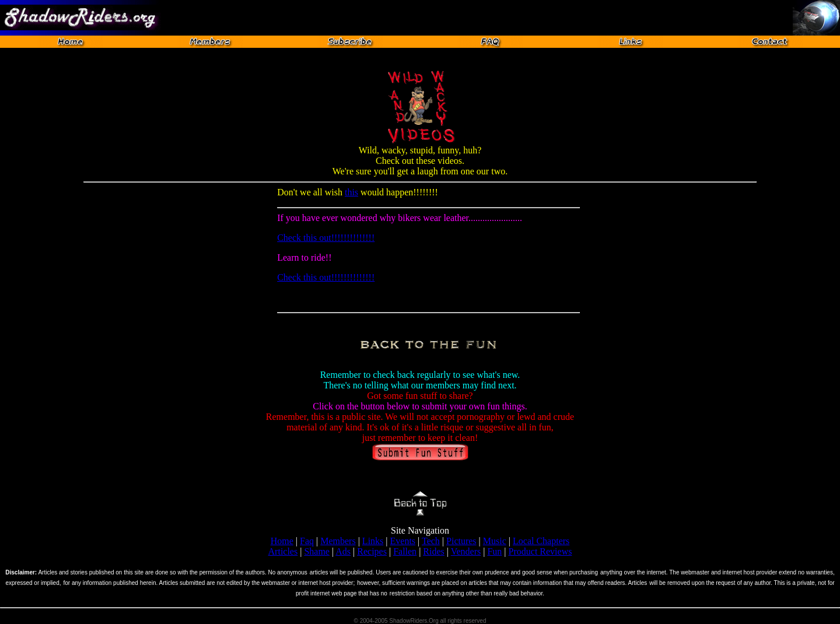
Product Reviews (540, 551)
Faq (307, 541)
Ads (343, 551)
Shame (317, 551)
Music (495, 541)
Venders (466, 551)
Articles (283, 551)
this (351, 192)
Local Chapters (541, 541)
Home (282, 541)
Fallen (405, 551)
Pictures (461, 541)
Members (338, 541)
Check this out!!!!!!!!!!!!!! (326, 238)
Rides (433, 551)
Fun (494, 551)
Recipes (372, 551)
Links (373, 541)
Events (403, 541)
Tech (431, 541)
